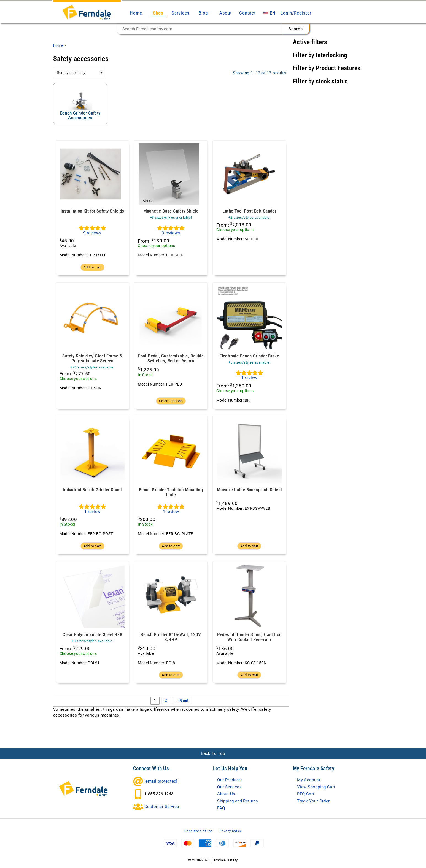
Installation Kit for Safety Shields (92, 211)
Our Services (229, 787)
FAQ (221, 808)
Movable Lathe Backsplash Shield (249, 490)
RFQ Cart (306, 794)
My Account (309, 780)
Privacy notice (231, 831)
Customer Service (162, 807)
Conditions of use (198, 831)
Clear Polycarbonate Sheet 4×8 (93, 635)
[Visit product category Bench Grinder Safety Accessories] (80, 104)
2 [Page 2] (166, 701)
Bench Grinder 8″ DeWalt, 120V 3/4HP (171, 637)
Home (58, 45)
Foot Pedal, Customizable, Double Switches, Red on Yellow (171, 358)
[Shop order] (79, 73)
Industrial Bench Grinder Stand (92, 490)
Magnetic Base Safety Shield (171, 211)
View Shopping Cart (316, 787)
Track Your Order (313, 801)
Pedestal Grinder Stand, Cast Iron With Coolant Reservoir (249, 637)
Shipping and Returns (238, 801)
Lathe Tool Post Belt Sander (249, 211)
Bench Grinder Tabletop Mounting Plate (171, 492)
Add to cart (92, 267)
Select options (171, 401)
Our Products (230, 780)
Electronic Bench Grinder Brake (249, 356)
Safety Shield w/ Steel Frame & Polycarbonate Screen (92, 358)
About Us (226, 794)
